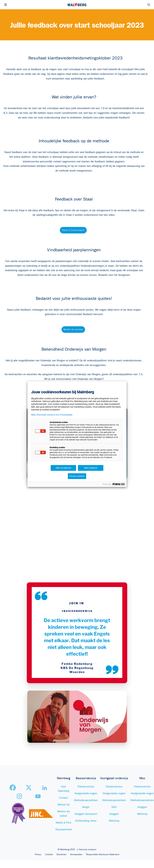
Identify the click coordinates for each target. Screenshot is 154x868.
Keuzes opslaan (77, 476)
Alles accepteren (63, 468)
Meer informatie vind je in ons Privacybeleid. (52, 415)
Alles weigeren (91, 468)
